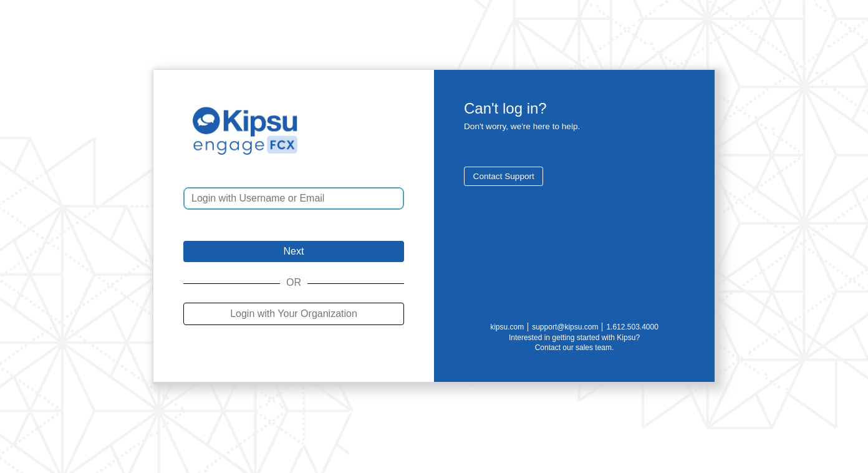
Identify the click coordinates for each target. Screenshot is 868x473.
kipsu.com (507, 327)
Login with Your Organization (294, 314)
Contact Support (504, 176)
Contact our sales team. (575, 348)
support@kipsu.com (565, 327)
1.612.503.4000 (632, 327)
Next (294, 251)
